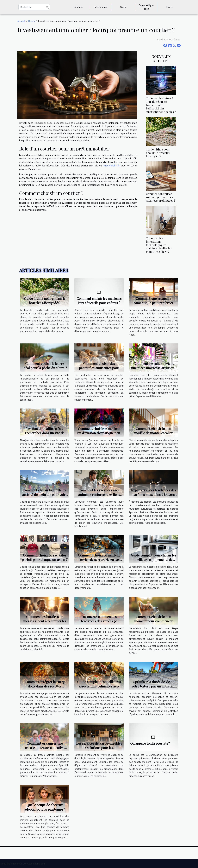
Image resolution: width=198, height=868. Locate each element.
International (101, 7)
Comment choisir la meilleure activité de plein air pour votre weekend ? (45, 494)
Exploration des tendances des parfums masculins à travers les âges (153, 494)
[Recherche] (34, 7)
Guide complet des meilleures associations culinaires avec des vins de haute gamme (99, 686)
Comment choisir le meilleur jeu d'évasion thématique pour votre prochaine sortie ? (99, 433)
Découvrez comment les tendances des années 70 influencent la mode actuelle (99, 621)
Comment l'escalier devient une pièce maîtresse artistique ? (153, 368)
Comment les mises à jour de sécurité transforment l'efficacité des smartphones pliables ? (161, 105)
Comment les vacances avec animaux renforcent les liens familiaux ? (99, 494)
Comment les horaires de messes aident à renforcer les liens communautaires (45, 621)
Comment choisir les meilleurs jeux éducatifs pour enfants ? (99, 301)
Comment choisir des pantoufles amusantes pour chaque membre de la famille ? (99, 368)
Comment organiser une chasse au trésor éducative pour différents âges (45, 748)
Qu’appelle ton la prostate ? (150, 743)
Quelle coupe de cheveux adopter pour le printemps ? (45, 807)
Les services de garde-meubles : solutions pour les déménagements (99, 748)
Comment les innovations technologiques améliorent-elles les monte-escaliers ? (159, 245)
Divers (169, 7)
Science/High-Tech (146, 7)
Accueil (21, 21)
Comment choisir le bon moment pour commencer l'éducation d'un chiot (153, 621)
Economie (78, 7)
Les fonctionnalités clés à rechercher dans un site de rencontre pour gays (45, 433)
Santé (123, 7)
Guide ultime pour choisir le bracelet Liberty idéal (158, 153)
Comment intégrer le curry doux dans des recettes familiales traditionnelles (45, 686)
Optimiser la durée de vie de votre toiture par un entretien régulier (153, 686)
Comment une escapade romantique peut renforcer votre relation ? (153, 303)
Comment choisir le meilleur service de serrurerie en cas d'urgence (99, 559)
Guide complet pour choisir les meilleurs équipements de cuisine (153, 559)
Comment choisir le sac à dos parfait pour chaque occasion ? (45, 557)
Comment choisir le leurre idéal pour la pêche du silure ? (45, 366)
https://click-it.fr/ (112, 166)
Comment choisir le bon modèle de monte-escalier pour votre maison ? (153, 433)
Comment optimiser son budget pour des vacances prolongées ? (161, 197)
